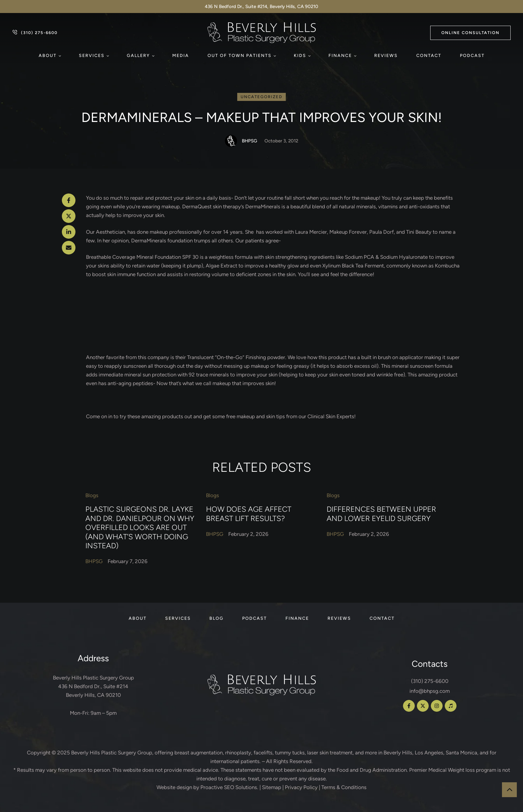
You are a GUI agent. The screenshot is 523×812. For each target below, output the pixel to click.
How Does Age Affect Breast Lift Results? (249, 514)
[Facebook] (69, 200)
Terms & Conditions (344, 787)
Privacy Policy (301, 787)
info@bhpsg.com (430, 691)
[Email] (69, 248)
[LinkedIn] (69, 232)
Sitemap (272, 787)
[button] (470, 33)
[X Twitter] (69, 216)
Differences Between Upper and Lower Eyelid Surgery (381, 514)
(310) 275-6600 (430, 681)
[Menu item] (49, 56)
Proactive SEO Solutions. (229, 787)
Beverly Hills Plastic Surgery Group (112, 753)
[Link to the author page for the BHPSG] (231, 141)
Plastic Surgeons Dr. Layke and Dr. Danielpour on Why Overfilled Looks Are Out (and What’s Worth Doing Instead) (140, 528)
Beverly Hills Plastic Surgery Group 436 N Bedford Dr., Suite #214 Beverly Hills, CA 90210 (93, 686)
